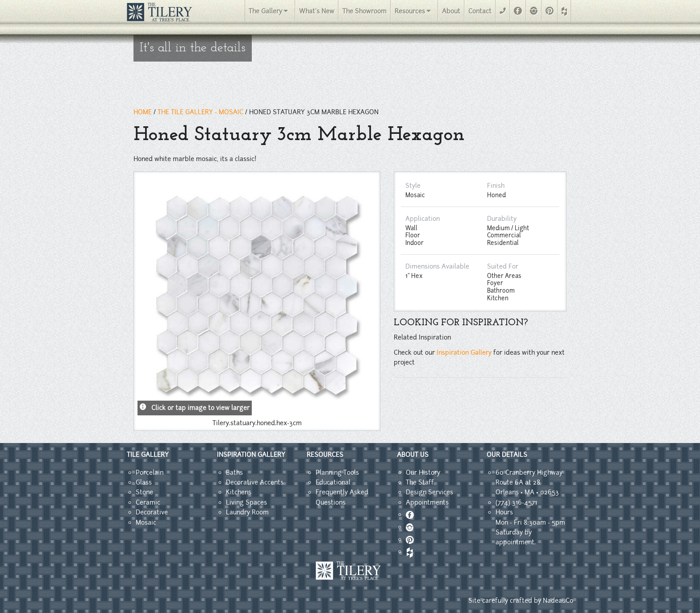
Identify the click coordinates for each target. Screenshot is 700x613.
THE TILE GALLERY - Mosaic (200, 112)
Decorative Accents (255, 482)
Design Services (429, 492)
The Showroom (365, 11)
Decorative (152, 512)
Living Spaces (246, 502)
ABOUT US (413, 455)
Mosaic (146, 522)
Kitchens (239, 492)
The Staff (420, 482)
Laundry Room (247, 512)
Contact (480, 11)
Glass (144, 482)
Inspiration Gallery (464, 352)
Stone (144, 492)
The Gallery (265, 11)
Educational (333, 482)
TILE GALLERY (148, 455)
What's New (317, 11)
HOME (143, 112)
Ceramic (148, 502)
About (451, 11)
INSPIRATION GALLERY (251, 455)
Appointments (427, 502)
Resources (410, 11)
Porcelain (150, 472)
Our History (423, 472)
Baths (234, 472)
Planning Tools (337, 472)
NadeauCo (558, 601)
